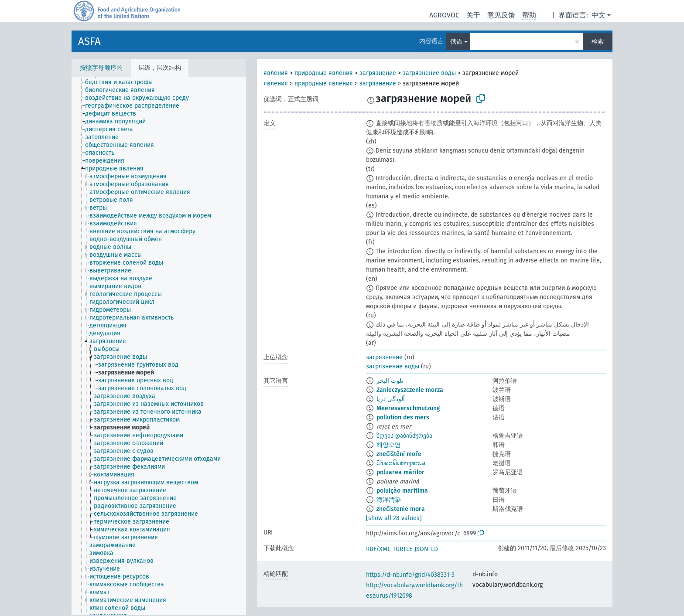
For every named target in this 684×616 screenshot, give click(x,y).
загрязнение (378, 73)
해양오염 (389, 445)
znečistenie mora (401, 509)
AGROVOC (444, 15)
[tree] (159, 346)
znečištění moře (399, 454)
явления (276, 73)
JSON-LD (426, 549)
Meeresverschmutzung (408, 408)
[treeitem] (123, 82)
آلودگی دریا (391, 399)
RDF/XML (378, 549)
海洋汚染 (389, 500)
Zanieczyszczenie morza (410, 390)
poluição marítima (402, 491)
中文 (598, 15)
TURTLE (402, 549)
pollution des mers (403, 417)
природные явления (324, 73)
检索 (598, 42)
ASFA (89, 41)
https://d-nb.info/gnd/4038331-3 (410, 575)
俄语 (456, 42)
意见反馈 (501, 15)
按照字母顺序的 (101, 68)
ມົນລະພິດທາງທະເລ (401, 463)
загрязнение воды (429, 73)
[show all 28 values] (394, 518)
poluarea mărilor (400, 472)
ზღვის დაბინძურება (404, 436)
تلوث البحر (390, 381)
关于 (473, 15)
